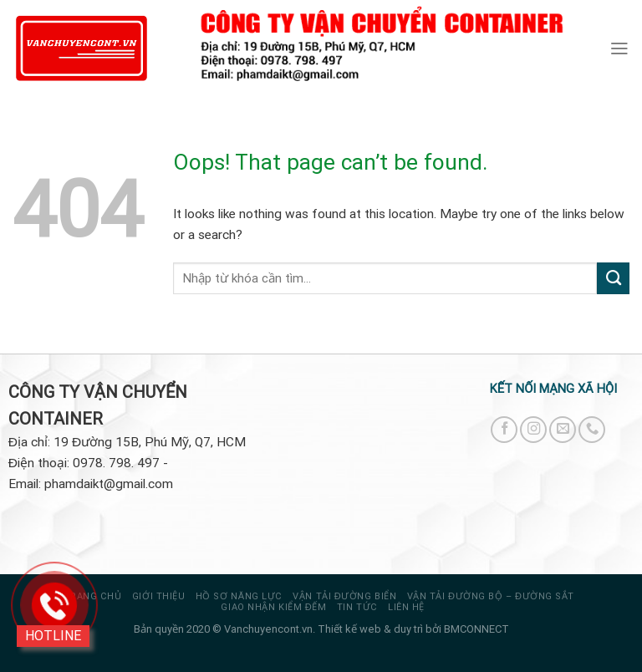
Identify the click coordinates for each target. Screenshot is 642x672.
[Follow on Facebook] (504, 430)
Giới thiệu (159, 596)
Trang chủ (93, 596)
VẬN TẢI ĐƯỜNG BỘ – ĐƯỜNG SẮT (491, 596)
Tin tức (357, 607)
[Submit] (613, 278)
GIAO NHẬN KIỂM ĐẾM (273, 607)
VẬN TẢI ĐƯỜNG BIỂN (344, 596)
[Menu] (619, 48)
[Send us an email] (563, 430)
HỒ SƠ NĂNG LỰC (239, 596)
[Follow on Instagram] (533, 430)
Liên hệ (406, 607)
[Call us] (592, 430)
